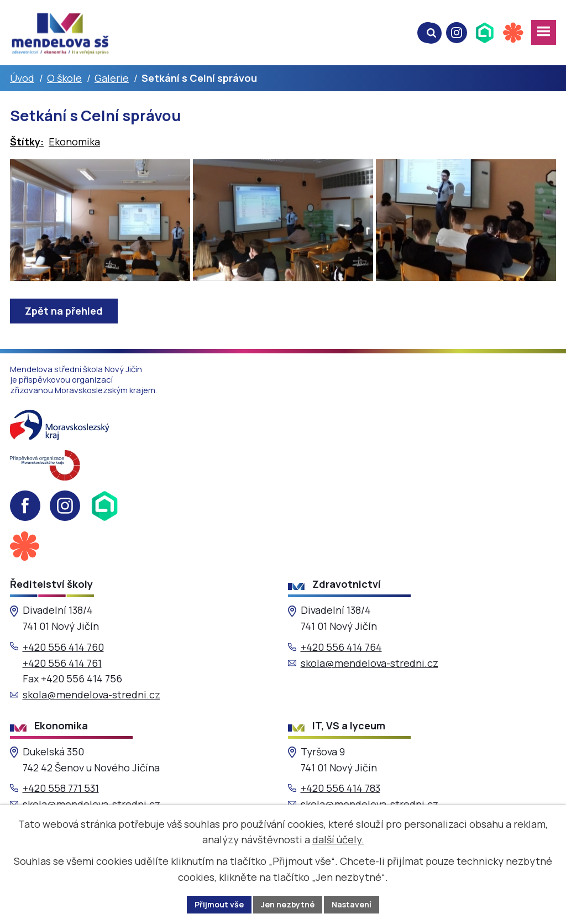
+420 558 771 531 (61, 788)
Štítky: (27, 142)
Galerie (112, 78)
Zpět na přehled (64, 311)
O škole (64, 78)
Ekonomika (74, 142)
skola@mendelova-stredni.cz (91, 695)
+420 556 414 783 (340, 788)
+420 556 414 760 (63, 647)
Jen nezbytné (288, 904)
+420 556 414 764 (341, 647)
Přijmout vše (219, 904)
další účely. (338, 839)
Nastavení (352, 904)
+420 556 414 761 (62, 663)
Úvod (22, 78)
